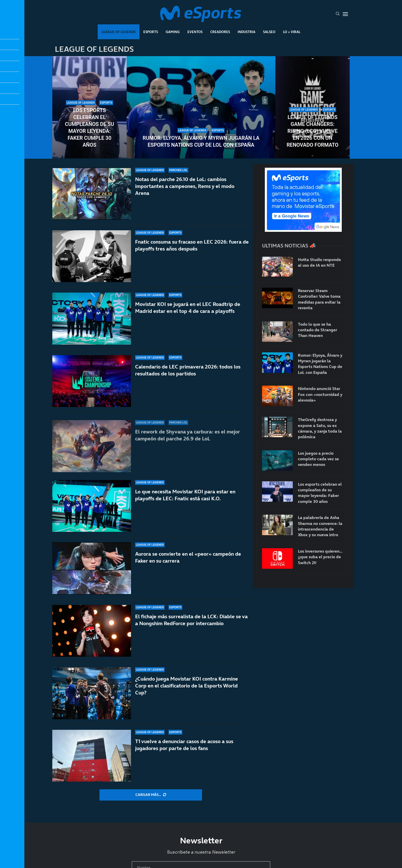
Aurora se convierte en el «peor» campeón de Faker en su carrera (188, 562)
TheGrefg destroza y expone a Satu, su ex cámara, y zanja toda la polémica (320, 428)
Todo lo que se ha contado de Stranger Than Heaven (318, 330)
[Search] (338, 14)
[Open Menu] (345, 14)
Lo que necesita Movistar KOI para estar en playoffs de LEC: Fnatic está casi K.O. (185, 505)
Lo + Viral (292, 32)
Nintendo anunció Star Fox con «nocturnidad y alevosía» (320, 394)
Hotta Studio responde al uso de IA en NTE (319, 262)
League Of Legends (119, 32)
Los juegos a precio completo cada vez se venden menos (318, 459)
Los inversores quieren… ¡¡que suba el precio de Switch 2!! (320, 557)
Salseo (269, 32)
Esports (151, 32)
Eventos (195, 32)
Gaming (173, 32)
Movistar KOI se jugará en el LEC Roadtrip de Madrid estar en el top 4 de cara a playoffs (188, 318)
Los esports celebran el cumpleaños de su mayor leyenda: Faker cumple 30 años (89, 128)
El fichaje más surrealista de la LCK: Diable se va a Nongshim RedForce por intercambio (191, 620)
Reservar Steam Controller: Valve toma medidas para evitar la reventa (319, 299)
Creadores (220, 32)
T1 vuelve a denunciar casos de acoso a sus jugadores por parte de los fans (184, 745)
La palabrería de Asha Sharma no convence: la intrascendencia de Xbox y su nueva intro (320, 526)
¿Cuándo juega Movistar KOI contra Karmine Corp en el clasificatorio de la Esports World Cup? (187, 686)
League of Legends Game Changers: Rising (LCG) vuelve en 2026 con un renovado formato (313, 131)
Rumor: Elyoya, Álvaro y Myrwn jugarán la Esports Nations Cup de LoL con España (201, 141)
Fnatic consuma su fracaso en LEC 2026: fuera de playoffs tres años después (192, 248)
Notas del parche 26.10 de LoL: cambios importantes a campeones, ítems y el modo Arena (185, 186)
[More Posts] (151, 795)
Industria (247, 32)
